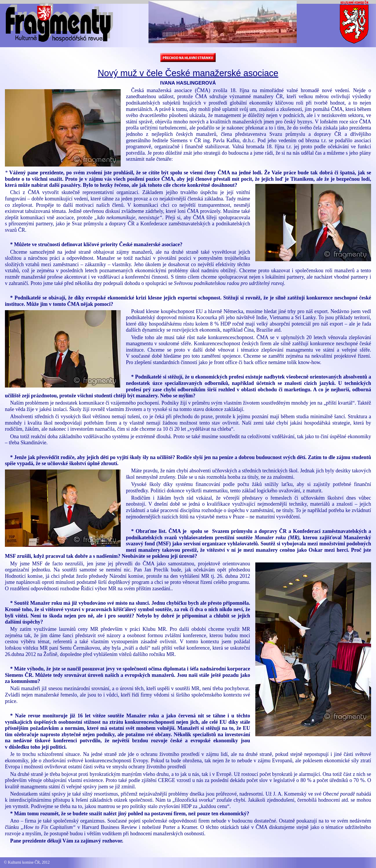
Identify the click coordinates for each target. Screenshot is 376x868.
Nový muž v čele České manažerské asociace (188, 73)
